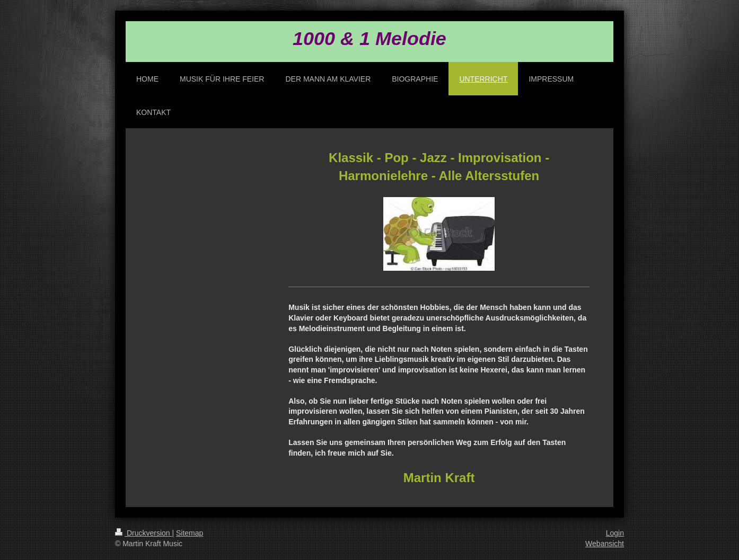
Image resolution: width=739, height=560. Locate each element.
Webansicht (605, 544)
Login (615, 533)
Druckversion (143, 533)
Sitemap (190, 533)
